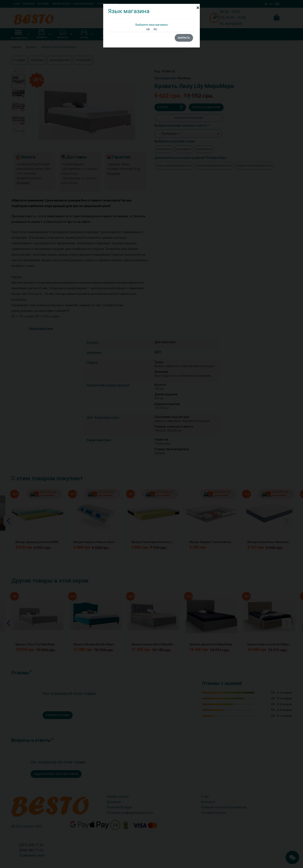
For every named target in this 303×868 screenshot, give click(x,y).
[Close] (198, 6)
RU (155, 29)
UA (148, 29)
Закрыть (184, 38)
